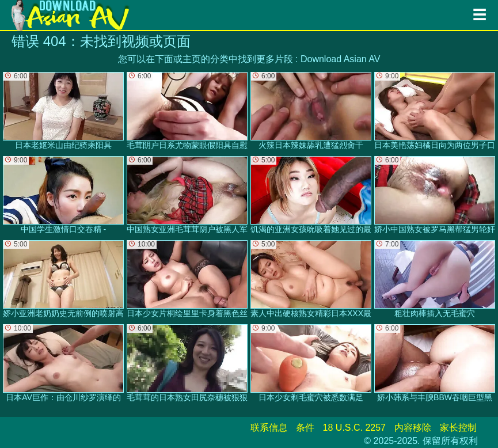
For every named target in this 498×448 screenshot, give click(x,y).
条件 (305, 428)
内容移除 (413, 428)
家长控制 (458, 428)
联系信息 (269, 428)
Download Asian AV (340, 59)
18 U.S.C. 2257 (354, 428)
